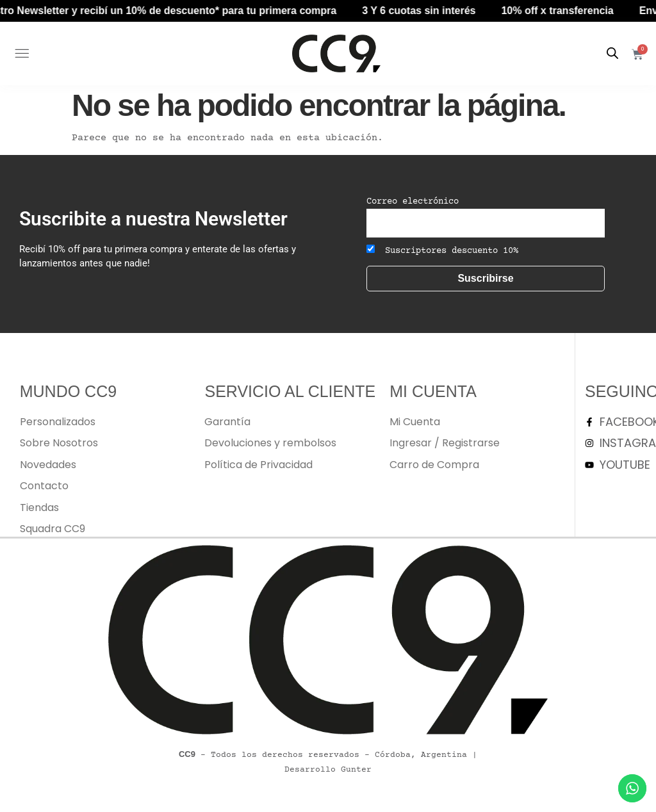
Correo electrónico (413, 202)
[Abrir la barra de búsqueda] (612, 53)
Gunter (356, 770)
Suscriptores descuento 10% (442, 250)
